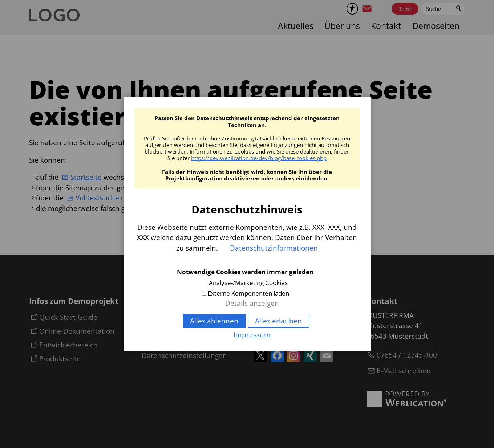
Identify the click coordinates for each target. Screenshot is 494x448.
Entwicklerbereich (68, 345)
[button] (367, 9)
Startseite (86, 177)
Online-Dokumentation (77, 331)
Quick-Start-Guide (68, 317)
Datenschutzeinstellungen (184, 355)
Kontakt (386, 26)
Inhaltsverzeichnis (171, 317)
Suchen (459, 9)
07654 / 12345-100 (407, 355)
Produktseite (60, 359)
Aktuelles (296, 26)
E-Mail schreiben (404, 371)
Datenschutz (162, 342)
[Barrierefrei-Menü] (352, 9)
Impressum (160, 329)
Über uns (342, 26)
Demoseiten (436, 26)
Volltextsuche (97, 198)
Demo (405, 9)
